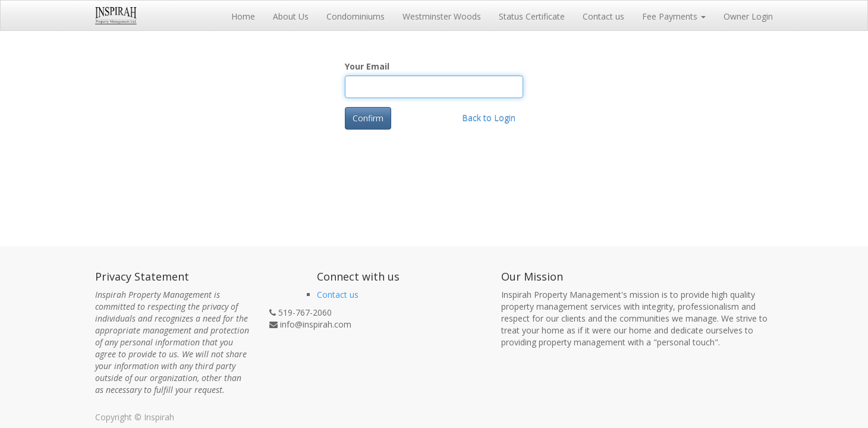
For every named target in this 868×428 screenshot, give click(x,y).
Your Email (367, 66)
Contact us (338, 295)
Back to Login (489, 118)
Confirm (368, 118)
